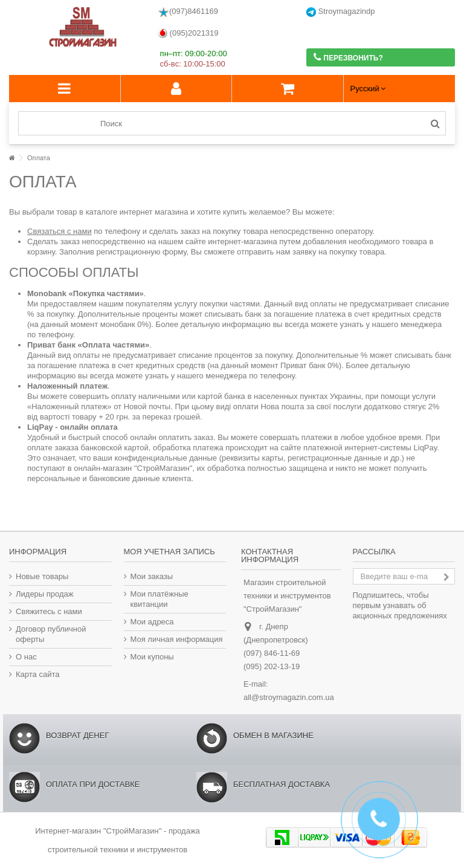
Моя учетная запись (169, 552)
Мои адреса (152, 622)
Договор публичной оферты (51, 634)
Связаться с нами (60, 231)
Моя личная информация (177, 639)
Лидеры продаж (45, 594)
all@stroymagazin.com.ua (289, 697)
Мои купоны (152, 657)
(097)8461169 (188, 12)
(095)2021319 (188, 34)
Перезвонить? (348, 57)
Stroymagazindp (341, 12)
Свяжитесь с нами (49, 611)
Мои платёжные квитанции (159, 599)
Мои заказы (152, 576)
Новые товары (42, 576)
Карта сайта (37, 674)
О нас (26, 657)
